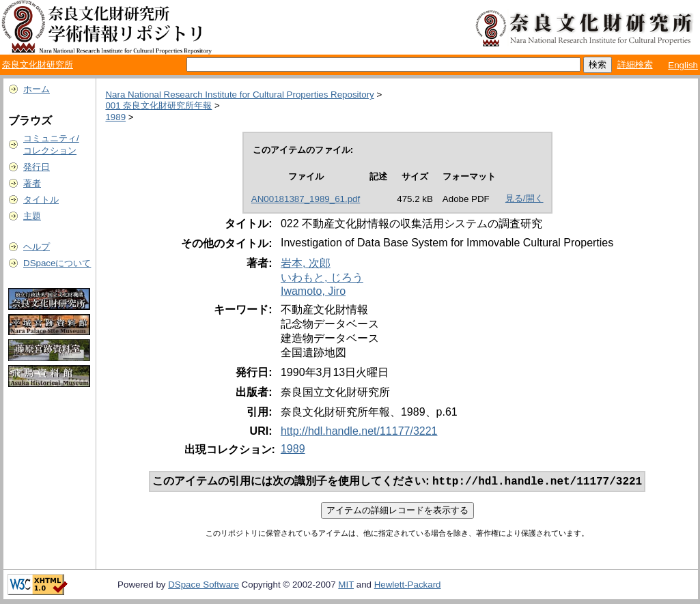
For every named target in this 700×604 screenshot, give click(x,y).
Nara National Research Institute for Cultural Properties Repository (239, 95)
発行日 (37, 167)
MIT (346, 586)
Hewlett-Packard (408, 586)
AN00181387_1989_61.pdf (306, 199)
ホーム (37, 89)
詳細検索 (635, 64)
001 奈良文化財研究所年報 (158, 105)
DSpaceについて (57, 263)
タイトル (41, 200)
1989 (115, 117)
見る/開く (524, 198)
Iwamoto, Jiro (313, 291)
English (683, 65)
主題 (32, 216)
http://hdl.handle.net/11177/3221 (359, 431)
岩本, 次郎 (306, 263)
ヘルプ (37, 247)
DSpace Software (204, 586)
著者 (32, 183)
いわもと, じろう (322, 277)
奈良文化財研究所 (38, 64)
